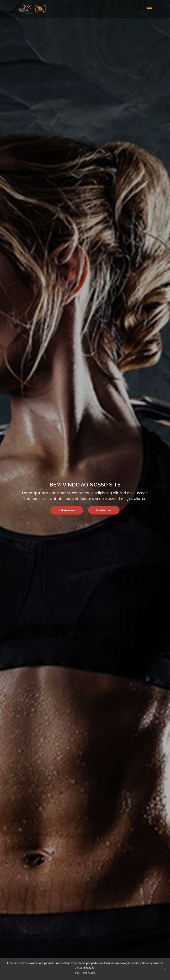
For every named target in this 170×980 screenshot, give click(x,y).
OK (77, 973)
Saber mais (67, 510)
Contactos (104, 510)
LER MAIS (88, 973)
